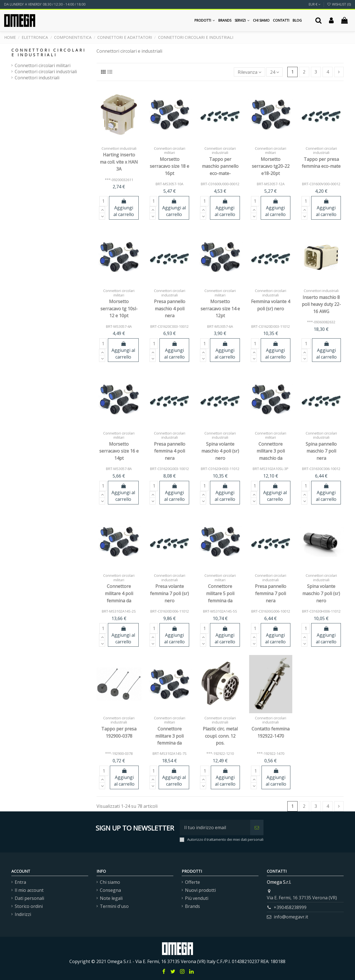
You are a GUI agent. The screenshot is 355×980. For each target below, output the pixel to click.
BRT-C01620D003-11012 (271, 326)
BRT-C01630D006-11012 (170, 611)
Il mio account (29, 890)
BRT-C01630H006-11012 (321, 611)
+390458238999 (290, 907)
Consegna (110, 890)
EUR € (315, 4)
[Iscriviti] (257, 827)
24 (275, 72)
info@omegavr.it (291, 917)
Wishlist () (339, 4)
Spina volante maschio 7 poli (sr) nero (321, 593)
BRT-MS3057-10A (169, 184)
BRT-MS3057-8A (119, 469)
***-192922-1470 (271, 753)
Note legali (111, 898)
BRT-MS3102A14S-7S (170, 753)
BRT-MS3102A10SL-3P (271, 469)
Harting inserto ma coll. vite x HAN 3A (119, 162)
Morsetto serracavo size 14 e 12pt (220, 309)
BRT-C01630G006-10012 (271, 611)
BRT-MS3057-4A (119, 326)
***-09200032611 (119, 180)
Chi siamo (110, 882)
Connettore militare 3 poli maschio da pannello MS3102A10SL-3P (271, 458)
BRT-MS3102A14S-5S (220, 611)
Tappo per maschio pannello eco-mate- (220, 166)
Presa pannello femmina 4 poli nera (170, 451)
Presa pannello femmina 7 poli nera (271, 593)
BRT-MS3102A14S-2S (119, 611)
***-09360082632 (321, 322)
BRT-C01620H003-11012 (220, 469)
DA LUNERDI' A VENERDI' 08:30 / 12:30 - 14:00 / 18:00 (45, 4)
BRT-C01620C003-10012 (169, 326)
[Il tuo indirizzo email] (215, 827)
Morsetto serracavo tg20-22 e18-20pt (271, 166)
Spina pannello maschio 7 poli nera (321, 451)
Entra (20, 882)
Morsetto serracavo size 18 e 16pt (169, 166)
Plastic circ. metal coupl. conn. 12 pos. (220, 736)
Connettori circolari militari (43, 65)
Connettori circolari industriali (46, 72)
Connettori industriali (37, 78)
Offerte (192, 882)
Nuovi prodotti (200, 890)
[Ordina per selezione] (249, 72)
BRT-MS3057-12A (271, 184)
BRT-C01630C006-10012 (321, 469)
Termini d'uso (114, 906)
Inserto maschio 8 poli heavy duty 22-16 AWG (321, 304)
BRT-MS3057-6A (220, 326)
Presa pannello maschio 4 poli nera (170, 309)
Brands (192, 906)
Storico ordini (29, 906)
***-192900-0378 (119, 753)
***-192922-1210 (220, 753)
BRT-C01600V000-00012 (321, 184)
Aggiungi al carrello (124, 208)
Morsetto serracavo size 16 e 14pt (119, 451)
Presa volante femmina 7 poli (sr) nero (169, 593)
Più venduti (197, 898)
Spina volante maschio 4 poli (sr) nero (220, 451)
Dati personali (29, 898)
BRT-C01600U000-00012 (220, 184)
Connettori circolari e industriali (49, 52)
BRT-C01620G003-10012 (169, 469)
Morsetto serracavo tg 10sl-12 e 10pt (119, 309)
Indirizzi (23, 914)
